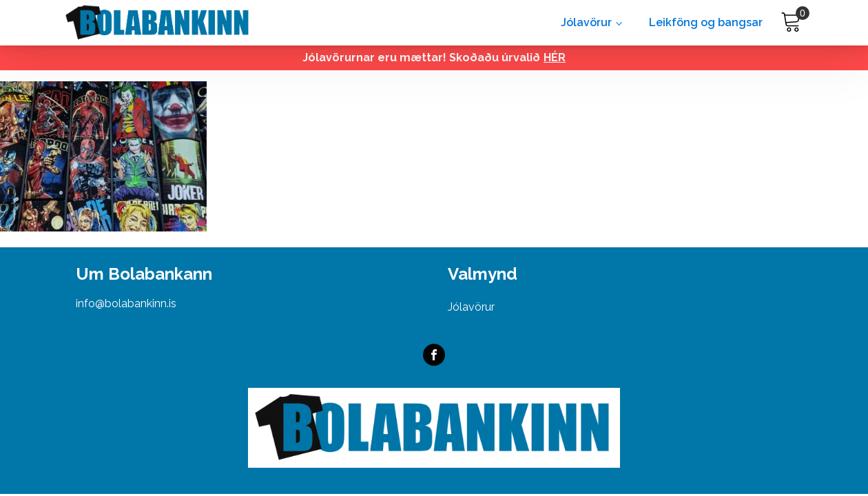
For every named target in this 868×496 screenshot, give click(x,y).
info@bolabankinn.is (126, 303)
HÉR (555, 58)
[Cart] (791, 22)
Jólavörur (586, 22)
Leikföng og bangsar (706, 22)
